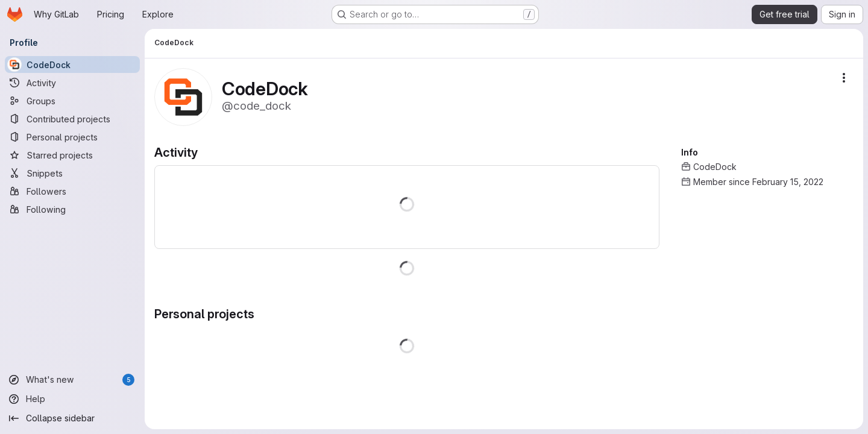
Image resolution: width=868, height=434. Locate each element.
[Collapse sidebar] (72, 418)
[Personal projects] (72, 137)
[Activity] (72, 83)
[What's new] (72, 380)
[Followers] (72, 191)
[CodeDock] (72, 64)
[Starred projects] (72, 155)
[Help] (72, 399)
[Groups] (72, 101)
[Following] (72, 209)
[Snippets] (72, 173)
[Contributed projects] (72, 119)
